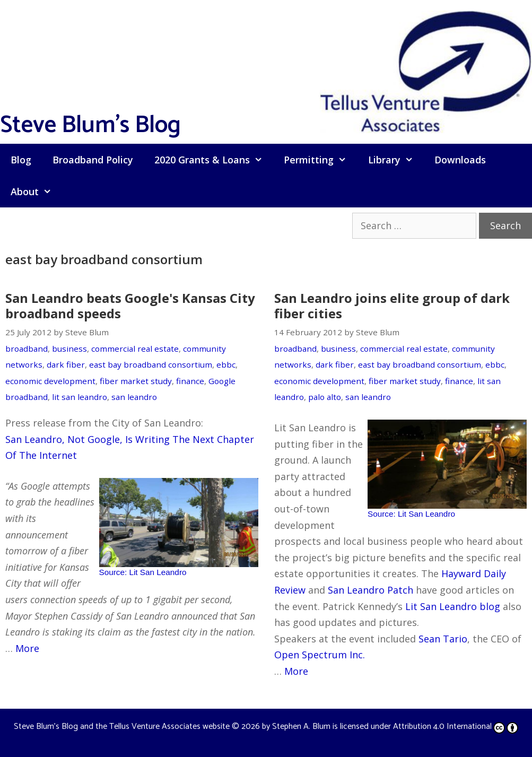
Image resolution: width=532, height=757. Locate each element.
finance (190, 381)
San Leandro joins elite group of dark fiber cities (392, 306)
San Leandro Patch (370, 590)
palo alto (325, 397)
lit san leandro (80, 397)
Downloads (460, 160)
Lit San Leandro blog (453, 606)
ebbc (226, 364)
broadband (27, 349)
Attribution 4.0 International (456, 726)
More (27, 648)
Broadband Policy (93, 160)
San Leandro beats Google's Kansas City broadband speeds (130, 306)
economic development (50, 381)
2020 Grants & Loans (214, 160)
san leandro (134, 397)
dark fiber (66, 364)
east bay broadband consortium (151, 364)
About (36, 192)
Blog (21, 160)
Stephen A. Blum (301, 726)
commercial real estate (135, 349)
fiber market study (136, 381)
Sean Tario (443, 639)
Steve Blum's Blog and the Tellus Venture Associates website (122, 726)
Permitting (320, 160)
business (69, 349)
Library (396, 160)
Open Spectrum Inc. (320, 655)
